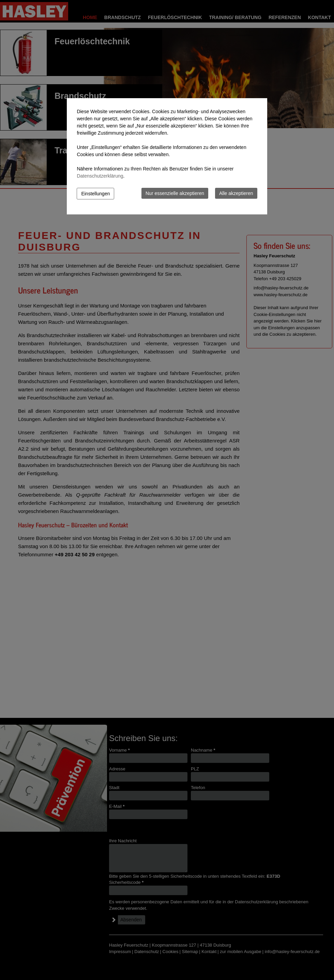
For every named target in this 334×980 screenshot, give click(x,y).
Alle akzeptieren (236, 193)
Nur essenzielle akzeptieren (175, 193)
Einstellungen (95, 194)
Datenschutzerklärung (100, 176)
